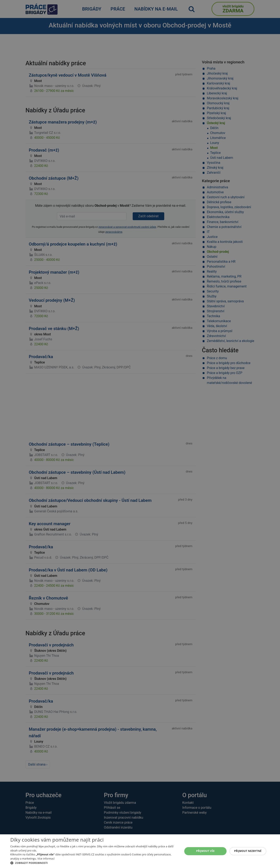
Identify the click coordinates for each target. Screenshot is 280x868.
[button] (94, 863)
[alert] (140, 434)
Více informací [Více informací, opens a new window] (46, 859)
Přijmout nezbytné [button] (248, 851)
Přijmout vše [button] (205, 851)
